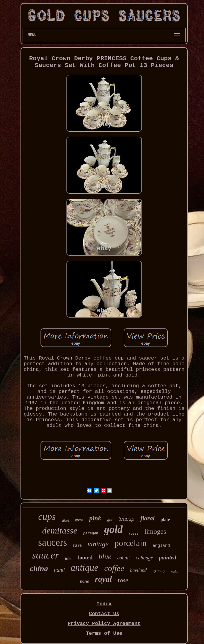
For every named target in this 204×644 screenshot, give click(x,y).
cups (47, 517)
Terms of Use (104, 633)
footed (85, 557)
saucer (46, 555)
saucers (52, 542)
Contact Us (104, 614)
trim (68, 558)
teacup (126, 519)
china (39, 568)
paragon (91, 533)
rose (123, 580)
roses (134, 534)
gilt (110, 520)
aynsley (159, 571)
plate (165, 519)
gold (113, 529)
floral (147, 518)
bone (84, 581)
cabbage (145, 558)
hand (59, 570)
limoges (155, 532)
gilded (65, 521)
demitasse (60, 530)
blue (105, 557)
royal (103, 579)
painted (167, 557)
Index (104, 604)
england (161, 546)
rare (77, 545)
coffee (114, 568)
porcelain (131, 543)
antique (85, 568)
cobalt (124, 558)
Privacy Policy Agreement (104, 624)
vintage (98, 544)
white (175, 571)
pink (95, 518)
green (79, 520)
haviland (138, 570)
